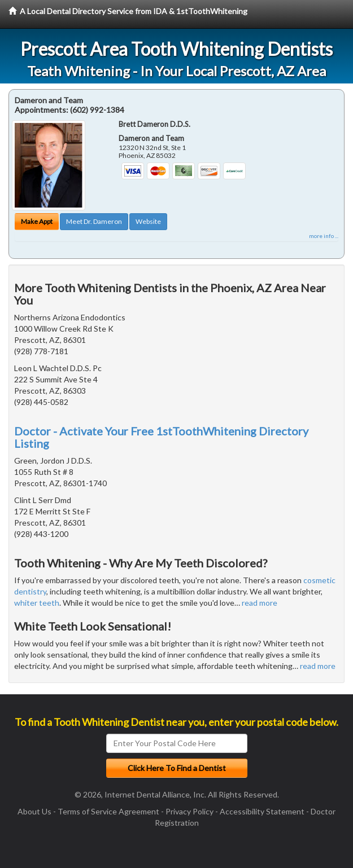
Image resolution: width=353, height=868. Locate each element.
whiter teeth (37, 603)
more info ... (324, 236)
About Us (34, 811)
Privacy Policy (189, 811)
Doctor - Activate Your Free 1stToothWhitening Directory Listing (161, 437)
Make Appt (37, 221)
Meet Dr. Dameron (94, 221)
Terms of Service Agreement (108, 811)
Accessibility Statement (262, 811)
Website (148, 221)
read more (260, 603)
